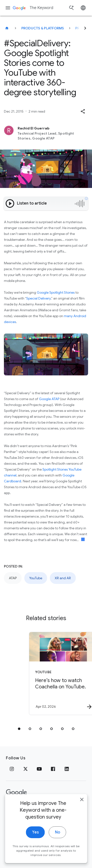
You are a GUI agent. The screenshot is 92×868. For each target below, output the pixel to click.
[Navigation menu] (8, 8)
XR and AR (63, 578)
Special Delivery (38, 298)
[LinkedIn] (67, 769)
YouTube (36, 578)
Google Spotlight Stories (56, 292)
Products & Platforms (43, 28)
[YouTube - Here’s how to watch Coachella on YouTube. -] (55, 673)
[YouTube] (39, 769)
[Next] (85, 28)
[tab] (19, 729)
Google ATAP (49, 399)
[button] (83, 111)
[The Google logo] (16, 793)
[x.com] (26, 769)
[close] (82, 809)
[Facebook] (53, 769)
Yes (35, 842)
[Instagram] (12, 769)
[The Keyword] (7, 28)
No (58, 842)
